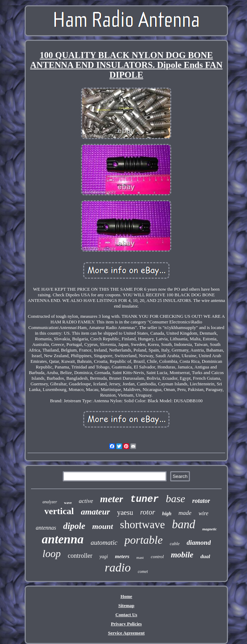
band (184, 524)
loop (52, 554)
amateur (95, 512)
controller (80, 556)
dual (205, 556)
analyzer (50, 502)
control (157, 557)
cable (175, 544)
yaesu (125, 512)
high (167, 514)
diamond (199, 542)
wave (68, 503)
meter (112, 499)
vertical (59, 511)
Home (126, 596)
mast (140, 557)
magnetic (210, 529)
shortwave (143, 525)
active (86, 501)
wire (203, 513)
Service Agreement (126, 633)
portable (143, 540)
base (175, 498)
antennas (46, 528)
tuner (144, 499)
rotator (201, 501)
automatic (104, 542)
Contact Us (126, 615)
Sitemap (126, 605)
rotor (148, 512)
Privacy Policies (126, 624)
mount (103, 526)
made (185, 513)
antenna (63, 539)
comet (143, 572)
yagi (104, 557)
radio (118, 567)
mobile (182, 555)
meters (122, 556)
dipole (74, 526)
